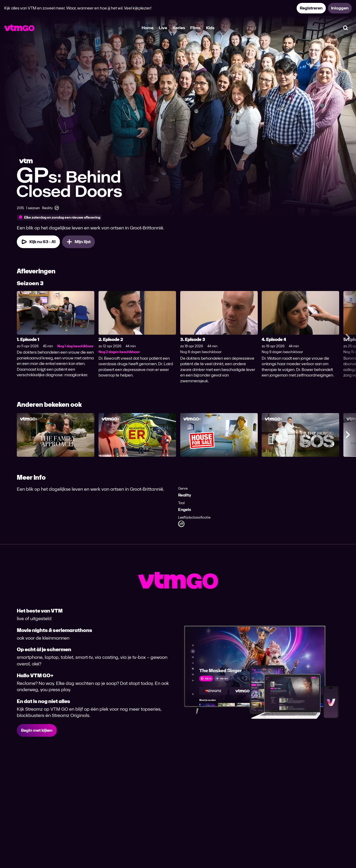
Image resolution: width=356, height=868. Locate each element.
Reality (185, 495)
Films (195, 28)
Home (148, 28)
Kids (210, 28)
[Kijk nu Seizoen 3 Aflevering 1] (38, 242)
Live (163, 28)
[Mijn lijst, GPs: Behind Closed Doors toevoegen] (78, 242)
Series (179, 28)
